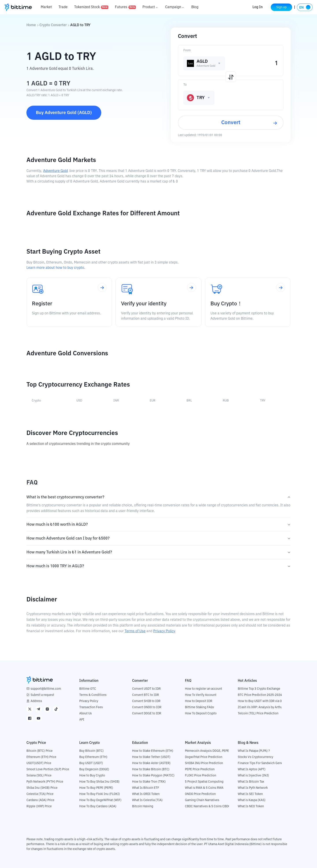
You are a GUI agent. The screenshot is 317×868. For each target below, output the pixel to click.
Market (46, 7)
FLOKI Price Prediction (201, 776)
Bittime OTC (88, 689)
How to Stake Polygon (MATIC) (153, 776)
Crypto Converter (53, 25)
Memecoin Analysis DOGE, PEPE (207, 751)
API (82, 720)
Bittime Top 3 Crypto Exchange (259, 689)
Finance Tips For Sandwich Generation (264, 763)
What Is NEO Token (251, 806)
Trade (63, 7)
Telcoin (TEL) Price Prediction (258, 713)
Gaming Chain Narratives (202, 800)
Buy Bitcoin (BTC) (91, 751)
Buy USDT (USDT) (91, 763)
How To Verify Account (201, 695)
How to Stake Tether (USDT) (151, 757)
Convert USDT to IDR (146, 689)
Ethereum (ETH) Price (41, 757)
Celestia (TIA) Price (40, 794)
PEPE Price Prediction (200, 769)
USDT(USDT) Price (39, 763)
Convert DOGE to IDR (147, 713)
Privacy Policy (164, 631)
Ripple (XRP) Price (39, 806)
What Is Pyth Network (253, 788)
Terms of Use (135, 631)
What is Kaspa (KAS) (252, 800)
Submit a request (42, 695)
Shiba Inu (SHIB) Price (42, 788)
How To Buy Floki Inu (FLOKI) (100, 794)
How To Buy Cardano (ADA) (98, 806)
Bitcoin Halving (143, 806)
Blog (195, 7)
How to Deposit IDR (199, 701)
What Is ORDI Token (146, 794)
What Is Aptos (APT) (252, 769)
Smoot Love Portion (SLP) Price (48, 769)
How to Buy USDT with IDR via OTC (262, 701)
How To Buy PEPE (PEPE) (96, 788)
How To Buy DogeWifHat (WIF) (100, 800)
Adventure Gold (55, 171)
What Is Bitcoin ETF (146, 788)
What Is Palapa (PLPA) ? (254, 751)
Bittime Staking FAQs (199, 707)
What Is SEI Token (250, 794)
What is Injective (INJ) (253, 776)
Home (31, 25)
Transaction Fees (91, 707)
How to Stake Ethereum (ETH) (153, 751)
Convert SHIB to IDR (146, 701)
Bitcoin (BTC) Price (40, 751)
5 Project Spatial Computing (204, 782)
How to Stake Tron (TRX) (149, 782)
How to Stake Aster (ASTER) (151, 763)
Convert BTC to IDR (146, 695)
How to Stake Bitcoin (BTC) (151, 769)
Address (36, 701)
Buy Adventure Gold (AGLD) (64, 113)
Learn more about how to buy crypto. (56, 268)
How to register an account (204, 689)
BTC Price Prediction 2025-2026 (260, 695)
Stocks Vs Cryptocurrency (255, 757)
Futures (125, 7)
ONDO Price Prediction (200, 794)
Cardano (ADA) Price (40, 800)
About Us (86, 713)
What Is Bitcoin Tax (251, 782)
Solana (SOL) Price (39, 776)
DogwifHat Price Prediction (204, 757)
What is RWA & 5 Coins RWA (204, 788)
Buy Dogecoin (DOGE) (94, 769)
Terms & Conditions (93, 695)
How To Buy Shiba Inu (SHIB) (99, 782)
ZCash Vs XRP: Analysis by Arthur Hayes (265, 707)
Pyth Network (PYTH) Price (45, 782)
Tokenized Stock (91, 7)
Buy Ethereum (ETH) (93, 757)
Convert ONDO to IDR (147, 707)
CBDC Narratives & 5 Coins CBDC (208, 806)
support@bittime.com (46, 689)
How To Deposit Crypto (201, 713)
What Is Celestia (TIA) (147, 800)
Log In (256, 7)
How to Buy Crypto (92, 776)
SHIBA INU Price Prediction (204, 763)
